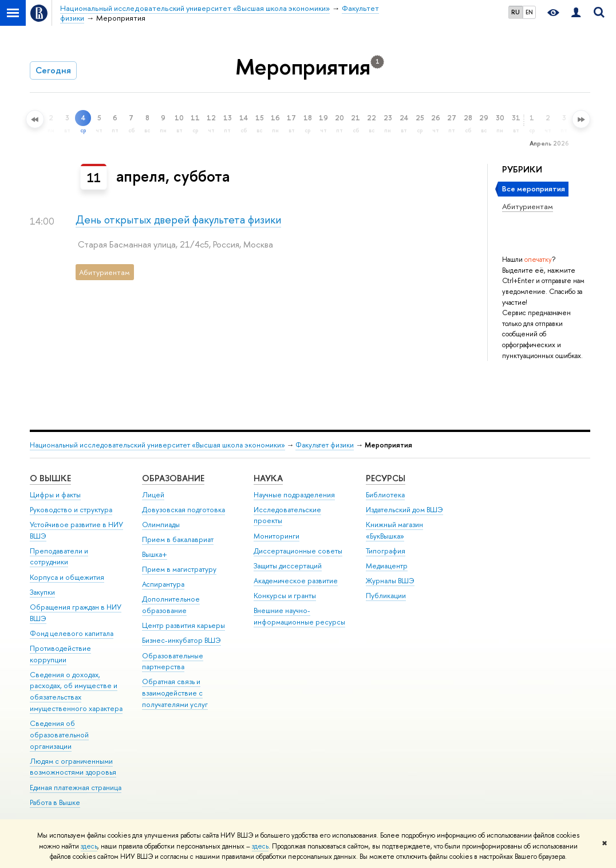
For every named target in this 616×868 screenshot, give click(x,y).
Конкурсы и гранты (285, 596)
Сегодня (53, 70)
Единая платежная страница (76, 788)
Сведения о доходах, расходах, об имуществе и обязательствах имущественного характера (76, 692)
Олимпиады (161, 525)
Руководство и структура (71, 510)
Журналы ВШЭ (390, 581)
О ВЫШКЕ (50, 478)
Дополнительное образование (171, 605)
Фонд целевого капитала (72, 633)
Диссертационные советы (298, 551)
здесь (89, 846)
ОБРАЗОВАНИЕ (173, 478)
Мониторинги (277, 536)
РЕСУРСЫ (386, 478)
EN (529, 12)
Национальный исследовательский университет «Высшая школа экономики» (157, 445)
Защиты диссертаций (288, 566)
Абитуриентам (528, 206)
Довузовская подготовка (183, 510)
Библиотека (385, 495)
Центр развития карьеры (183, 625)
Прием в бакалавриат (178, 539)
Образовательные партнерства (173, 661)
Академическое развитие (296, 581)
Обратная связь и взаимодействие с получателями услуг (175, 693)
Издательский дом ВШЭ (404, 510)
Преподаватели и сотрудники (59, 557)
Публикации (386, 596)
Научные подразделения (294, 495)
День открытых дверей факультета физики (178, 220)
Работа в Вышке (55, 802)
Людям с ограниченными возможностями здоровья (73, 767)
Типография (386, 551)
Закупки (42, 592)
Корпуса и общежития (67, 577)
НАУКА (268, 478)
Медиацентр (387, 566)
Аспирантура (163, 584)
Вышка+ (155, 554)
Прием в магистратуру (179, 569)
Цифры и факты (55, 495)
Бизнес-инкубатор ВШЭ (181, 640)
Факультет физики (325, 445)
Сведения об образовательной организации (59, 735)
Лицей (153, 495)
